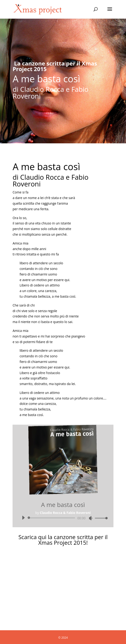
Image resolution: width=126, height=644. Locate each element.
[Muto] (91, 518)
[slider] (52, 518)
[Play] (23, 518)
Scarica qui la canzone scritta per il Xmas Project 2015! (63, 540)
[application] (63, 518)
